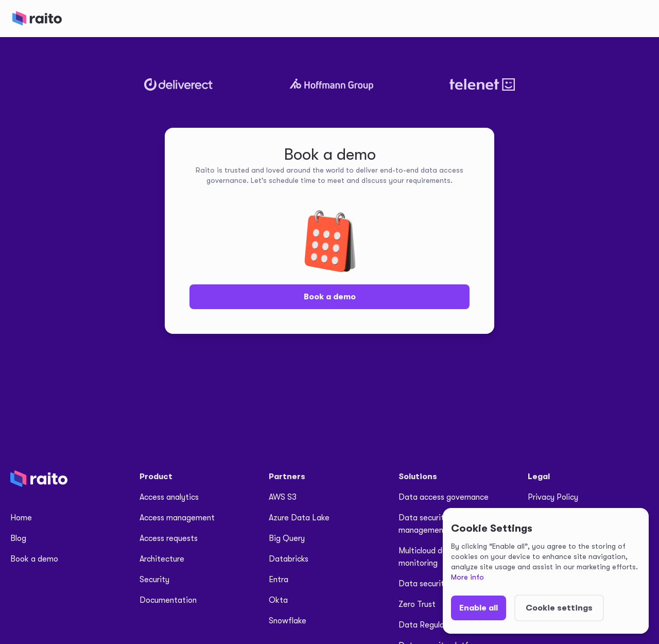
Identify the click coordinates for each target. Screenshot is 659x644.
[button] (479, 608)
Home (21, 518)
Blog (18, 538)
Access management (177, 518)
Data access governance (444, 497)
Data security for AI (434, 584)
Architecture (162, 559)
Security (154, 580)
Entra (279, 580)
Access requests (169, 538)
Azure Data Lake (299, 518)
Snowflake (288, 621)
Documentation (168, 600)
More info (467, 577)
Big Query (287, 538)
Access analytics (169, 497)
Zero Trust (417, 604)
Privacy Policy (553, 497)
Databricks (289, 559)
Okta (278, 600)
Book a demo (330, 297)
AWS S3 (283, 497)
